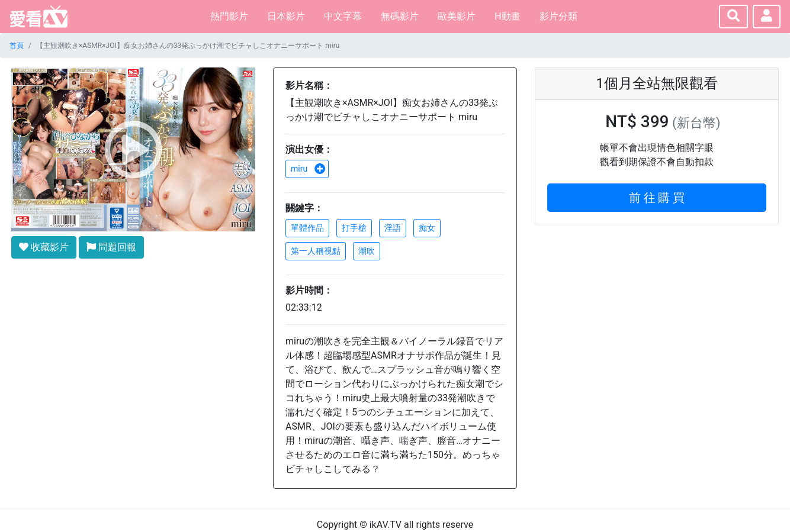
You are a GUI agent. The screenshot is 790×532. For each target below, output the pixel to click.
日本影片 (286, 16)
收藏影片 (44, 247)
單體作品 (307, 228)
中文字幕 (343, 16)
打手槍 (354, 228)
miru (308, 169)
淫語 (393, 228)
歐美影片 (457, 16)
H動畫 (507, 16)
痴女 (427, 228)
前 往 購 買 (657, 198)
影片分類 (558, 16)
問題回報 (111, 247)
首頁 (17, 46)
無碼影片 (400, 16)
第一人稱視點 (316, 251)
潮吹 (367, 251)
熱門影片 (229, 16)
